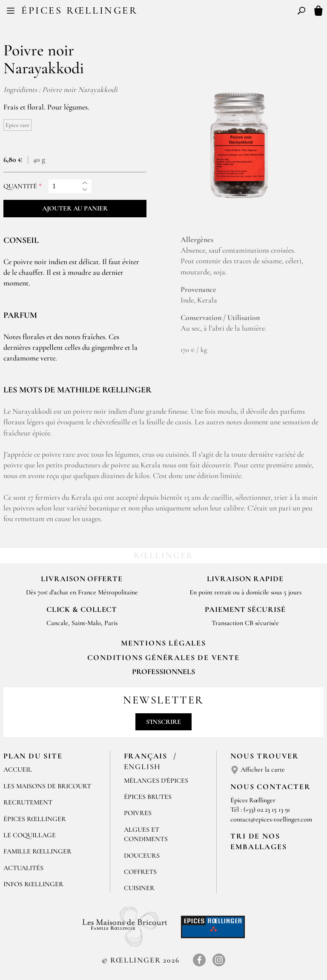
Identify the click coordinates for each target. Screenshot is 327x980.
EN (171, 12)
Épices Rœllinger (80, 10)
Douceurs (142, 856)
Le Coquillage (30, 835)
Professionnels (163, 672)
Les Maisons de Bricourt (47, 786)
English (143, 767)
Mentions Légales (163, 643)
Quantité (20, 186)
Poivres (138, 813)
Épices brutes (148, 797)
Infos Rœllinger (33, 884)
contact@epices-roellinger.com (271, 819)
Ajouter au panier (75, 208)
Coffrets (140, 872)
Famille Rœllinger (37, 851)
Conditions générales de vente (163, 657)
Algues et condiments (146, 834)
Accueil (18, 770)
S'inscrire (163, 722)
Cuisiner (139, 888)
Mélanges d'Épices (156, 781)
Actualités (23, 868)
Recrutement (28, 802)
